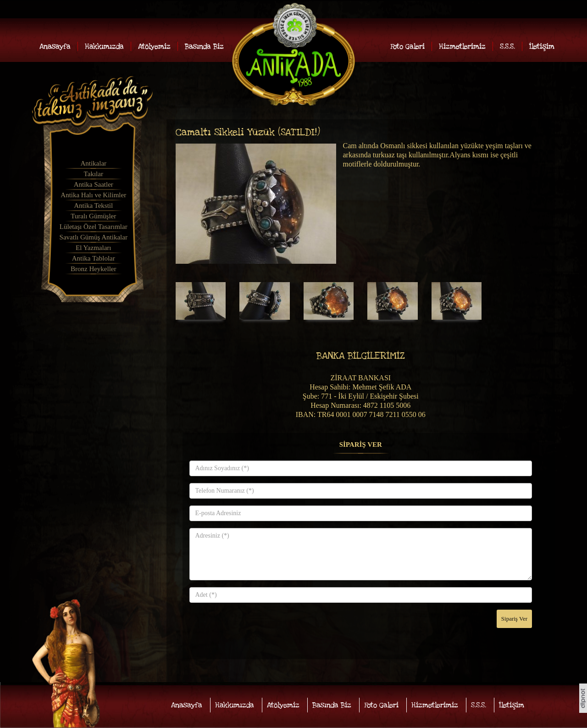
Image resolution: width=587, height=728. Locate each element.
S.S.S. (507, 46)
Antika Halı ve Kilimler (93, 195)
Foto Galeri (407, 46)
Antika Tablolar (94, 258)
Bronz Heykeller (94, 269)
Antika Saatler (94, 184)
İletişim (542, 46)
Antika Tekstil (93, 206)
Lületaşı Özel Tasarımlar (94, 227)
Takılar (94, 174)
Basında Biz (204, 46)
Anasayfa (55, 46)
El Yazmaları (93, 248)
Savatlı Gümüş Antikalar (94, 237)
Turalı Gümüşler (93, 216)
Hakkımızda (104, 46)
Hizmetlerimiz (462, 46)
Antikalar (93, 163)
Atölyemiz (154, 46)
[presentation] (259, 628)
